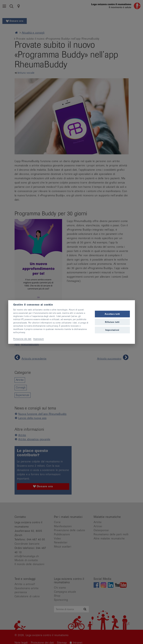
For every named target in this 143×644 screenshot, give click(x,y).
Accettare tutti (112, 314)
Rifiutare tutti (112, 322)
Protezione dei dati (22, 339)
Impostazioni (112, 330)
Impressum (39, 339)
